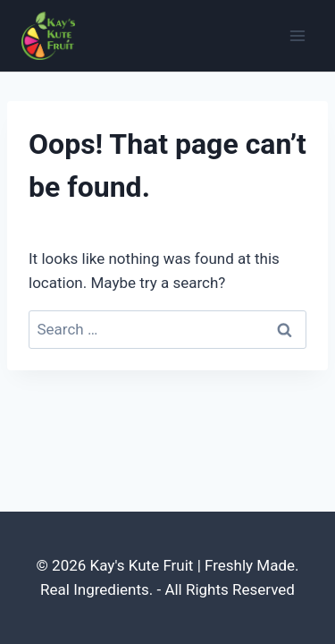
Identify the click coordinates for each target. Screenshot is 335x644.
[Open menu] (297, 35)
